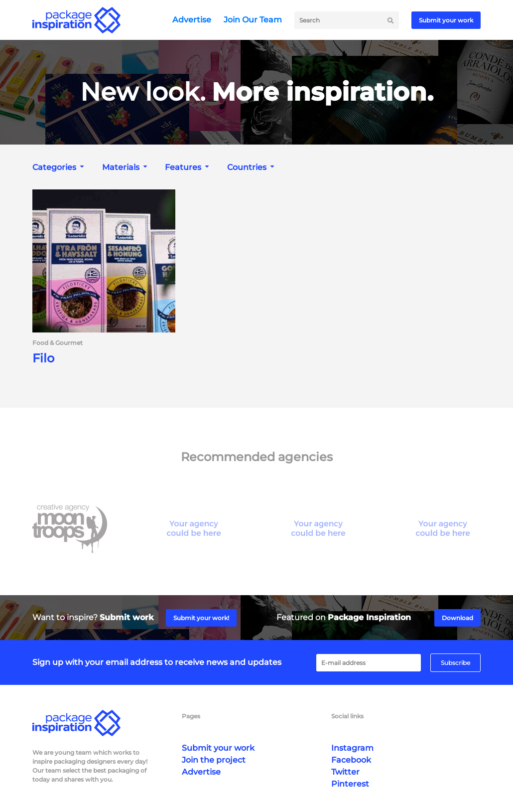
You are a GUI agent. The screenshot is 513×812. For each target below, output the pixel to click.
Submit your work (446, 20)
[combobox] (59, 167)
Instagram (352, 748)
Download (457, 618)
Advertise (192, 20)
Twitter (345, 772)
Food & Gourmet (58, 343)
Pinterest (350, 784)
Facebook (351, 760)
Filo (43, 358)
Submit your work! (201, 618)
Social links (347, 716)
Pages (191, 716)
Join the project (214, 760)
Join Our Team (253, 20)
